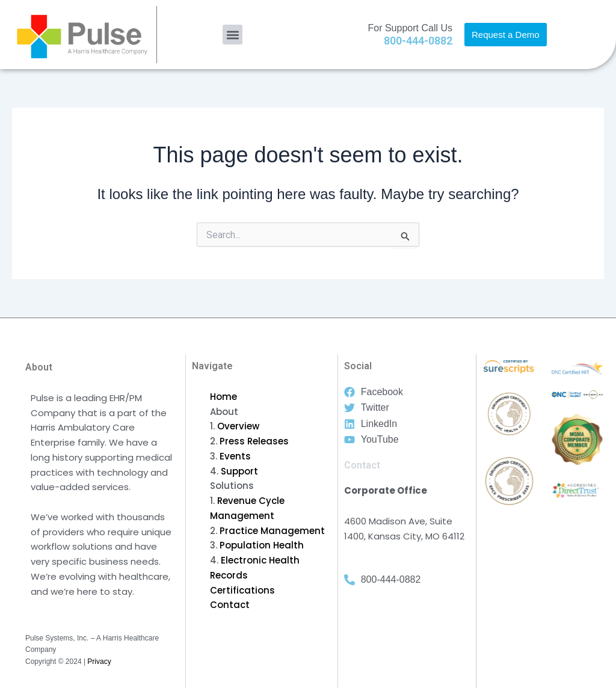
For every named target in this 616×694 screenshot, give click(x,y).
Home (223, 397)
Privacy (99, 662)
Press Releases (254, 441)
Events (235, 456)
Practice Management (272, 531)
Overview (238, 426)
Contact (230, 605)
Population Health (262, 545)
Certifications (242, 590)
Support (239, 471)
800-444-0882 (418, 41)
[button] (233, 35)
